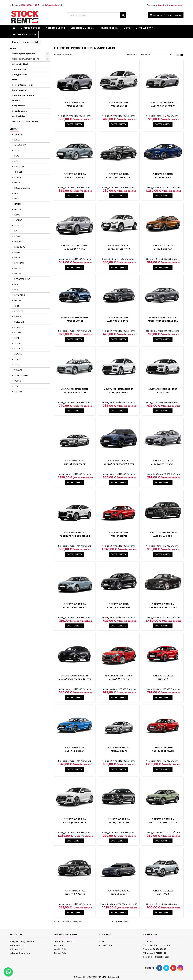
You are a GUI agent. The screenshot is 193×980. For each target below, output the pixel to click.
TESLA (17, 365)
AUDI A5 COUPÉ (119, 751)
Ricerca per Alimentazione (26, 59)
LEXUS (17, 252)
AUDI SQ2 (163, 679)
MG (16, 284)
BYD (16, 161)
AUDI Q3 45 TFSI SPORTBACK (75, 536)
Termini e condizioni (64, 941)
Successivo (123, 922)
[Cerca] (97, 15)
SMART (17, 349)
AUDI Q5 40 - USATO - (119, 608)
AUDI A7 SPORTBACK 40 (119, 178)
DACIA (17, 183)
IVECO (17, 215)
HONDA (18, 204)
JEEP (16, 226)
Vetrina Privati (145, 28)
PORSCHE (19, 327)
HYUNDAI (18, 209)
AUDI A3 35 (163, 393)
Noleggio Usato (55, 28)
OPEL (16, 306)
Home (13, 49)
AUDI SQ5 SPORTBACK (75, 823)
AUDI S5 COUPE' (163, 178)
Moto (127, 28)
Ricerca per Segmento (24, 54)
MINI (16, 290)
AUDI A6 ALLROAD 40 (75, 393)
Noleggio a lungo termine (22, 941)
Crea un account (175, 5)
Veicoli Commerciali (82, 28)
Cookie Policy (61, 949)
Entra (101, 941)
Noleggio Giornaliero (23, 95)
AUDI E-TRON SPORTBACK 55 (163, 321)
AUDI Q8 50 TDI (75, 321)
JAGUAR (18, 220)
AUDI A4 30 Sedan (75, 751)
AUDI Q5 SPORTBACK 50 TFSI (119, 464)
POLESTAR (19, 322)
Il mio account (106, 945)
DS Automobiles (22, 188)
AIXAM (17, 140)
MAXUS (18, 268)
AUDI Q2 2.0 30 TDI (75, 894)
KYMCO (18, 236)
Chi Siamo (59, 945)
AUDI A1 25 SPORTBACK (75, 608)
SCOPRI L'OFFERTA (75, 124)
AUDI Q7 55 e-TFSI (163, 536)
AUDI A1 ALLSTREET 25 (119, 249)
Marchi (14, 129)
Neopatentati (19, 106)
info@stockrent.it (54, 5)
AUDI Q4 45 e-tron (75, 249)
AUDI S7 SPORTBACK (75, 464)
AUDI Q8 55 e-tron (119, 679)
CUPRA (17, 177)
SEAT (16, 338)
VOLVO (18, 381)
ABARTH (18, 134)
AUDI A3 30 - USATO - (119, 321)
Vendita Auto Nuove (24, 35)
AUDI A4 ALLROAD (163, 249)
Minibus (16, 101)
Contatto (150, 934)
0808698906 (27, 5)
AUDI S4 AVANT (119, 894)
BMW (17, 156)
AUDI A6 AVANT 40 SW (163, 106)
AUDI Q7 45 (163, 894)
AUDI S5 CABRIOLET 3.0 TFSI (163, 608)
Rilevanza (157, 55)
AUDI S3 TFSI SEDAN (75, 178)
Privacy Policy (61, 953)
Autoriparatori (20, 90)
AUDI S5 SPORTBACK (163, 751)
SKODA (18, 343)
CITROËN (18, 172)
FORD (17, 199)
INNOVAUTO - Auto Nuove (25, 121)
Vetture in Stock (31, 28)
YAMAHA (18, 392)
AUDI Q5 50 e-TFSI (119, 393)
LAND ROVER (20, 247)
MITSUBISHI (19, 295)
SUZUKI (18, 359)
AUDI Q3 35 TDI (75, 106)
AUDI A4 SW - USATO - (163, 464)
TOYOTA (18, 370)
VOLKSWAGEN (21, 375)
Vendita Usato (19, 111)
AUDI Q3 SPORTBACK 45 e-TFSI (75, 679)
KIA (16, 231)
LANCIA (18, 242)
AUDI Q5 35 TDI (119, 106)
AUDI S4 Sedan (119, 536)
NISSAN (18, 301)
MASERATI (19, 263)
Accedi (161, 5)
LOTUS (17, 258)
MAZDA (18, 274)
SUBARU (18, 354)
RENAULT (18, 333)
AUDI (16, 151)
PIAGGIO (18, 317)
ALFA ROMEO (20, 145)
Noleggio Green (109, 28)
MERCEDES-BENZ (22, 279)
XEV (16, 386)
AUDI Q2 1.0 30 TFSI (119, 823)
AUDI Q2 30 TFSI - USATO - (163, 823)
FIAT (16, 193)
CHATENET (19, 167)
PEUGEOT (19, 311)
